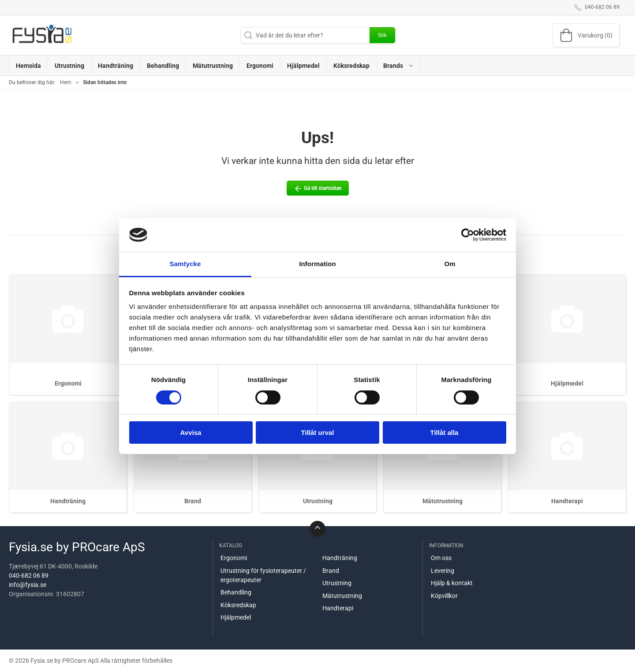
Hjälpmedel (567, 383)
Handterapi (567, 501)
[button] (398, 65)
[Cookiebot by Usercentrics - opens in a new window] (468, 235)
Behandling (236, 592)
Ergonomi (68, 383)
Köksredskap (238, 605)
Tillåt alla (444, 433)
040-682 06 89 (29, 575)
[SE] (42, 35)
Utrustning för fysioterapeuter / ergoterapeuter (263, 575)
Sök (382, 35)
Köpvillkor (444, 596)
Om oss (441, 558)
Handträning (68, 501)
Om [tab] (450, 264)
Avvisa (191, 433)
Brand (193, 501)
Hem (66, 82)
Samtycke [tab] (185, 264)
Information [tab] (317, 264)
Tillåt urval (318, 433)
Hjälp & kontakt (452, 583)
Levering (443, 571)
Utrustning (318, 501)
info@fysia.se (28, 585)
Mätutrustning (443, 501)
